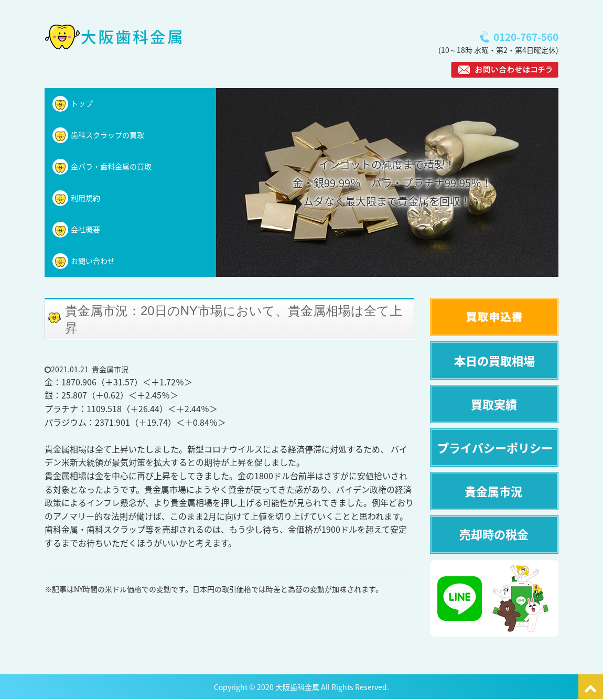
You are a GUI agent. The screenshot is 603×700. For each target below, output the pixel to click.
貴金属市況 (110, 369)
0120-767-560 (526, 37)
